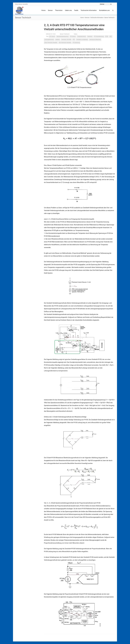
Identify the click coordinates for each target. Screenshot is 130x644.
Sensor (50, 10)
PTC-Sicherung (76, 43)
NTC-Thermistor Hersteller (65, 43)
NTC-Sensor (52, 37)
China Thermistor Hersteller (51, 43)
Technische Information (89, 10)
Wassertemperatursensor (63, 37)
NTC (111, 37)
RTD (74, 40)
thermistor (90, 37)
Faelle (76, 10)
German (87, 18)
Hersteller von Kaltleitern (82, 40)
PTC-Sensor (73, 37)
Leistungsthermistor (49, 40)
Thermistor (59, 10)
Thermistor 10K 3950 (66, 40)
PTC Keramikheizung (99, 37)
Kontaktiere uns (104, 10)
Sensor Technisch (109, 18)
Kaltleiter (58, 40)
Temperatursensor (82, 37)
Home (43, 10)
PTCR (107, 37)
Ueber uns (68, 10)
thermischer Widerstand (95, 40)
